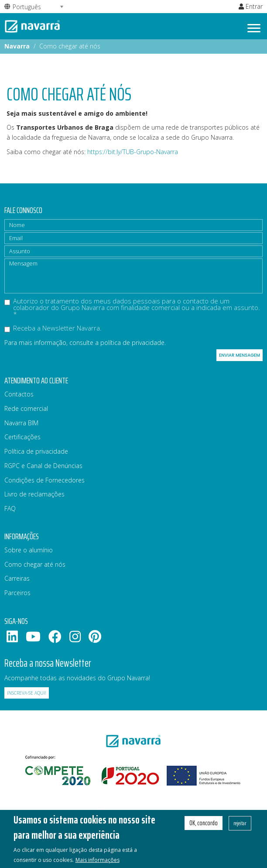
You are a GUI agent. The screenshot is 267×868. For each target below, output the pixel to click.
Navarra (17, 46)
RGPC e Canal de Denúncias (43, 466)
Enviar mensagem (240, 355)
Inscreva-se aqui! (27, 693)
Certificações (22, 437)
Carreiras (17, 578)
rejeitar (240, 828)
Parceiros (17, 593)
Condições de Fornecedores (44, 480)
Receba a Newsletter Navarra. (53, 329)
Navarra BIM (21, 423)
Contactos (19, 394)
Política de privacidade (36, 451)
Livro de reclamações (34, 494)
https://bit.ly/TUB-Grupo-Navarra (133, 152)
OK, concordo (204, 829)
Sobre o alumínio (29, 550)
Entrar (251, 6)
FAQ (10, 508)
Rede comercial (26, 408)
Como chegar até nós (35, 564)
